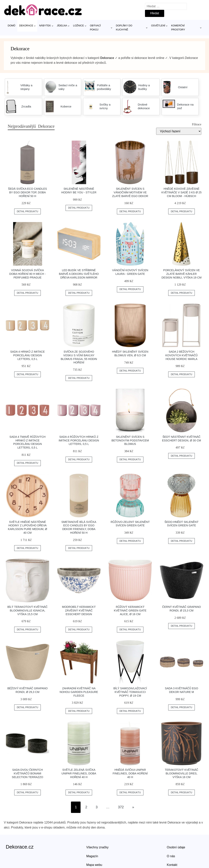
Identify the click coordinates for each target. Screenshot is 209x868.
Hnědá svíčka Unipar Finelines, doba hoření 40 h (130, 773)
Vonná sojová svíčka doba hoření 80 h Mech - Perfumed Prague (27, 274)
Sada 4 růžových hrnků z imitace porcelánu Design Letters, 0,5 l (79, 440)
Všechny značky (97, 847)
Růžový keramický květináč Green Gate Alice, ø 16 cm (130, 610)
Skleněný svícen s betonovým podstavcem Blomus (130, 440)
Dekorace (26, 26)
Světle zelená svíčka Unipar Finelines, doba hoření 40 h (79, 773)
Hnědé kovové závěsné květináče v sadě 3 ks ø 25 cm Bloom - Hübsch (182, 192)
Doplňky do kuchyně (124, 28)
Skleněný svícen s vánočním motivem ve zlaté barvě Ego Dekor (130, 192)
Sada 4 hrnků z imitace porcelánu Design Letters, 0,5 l (27, 355)
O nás (171, 856)
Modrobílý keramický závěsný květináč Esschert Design (79, 610)
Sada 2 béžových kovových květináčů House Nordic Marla (182, 355)
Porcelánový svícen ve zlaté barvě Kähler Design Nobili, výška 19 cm (182, 274)
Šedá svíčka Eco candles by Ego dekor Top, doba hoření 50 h (27, 192)
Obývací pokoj (95, 28)
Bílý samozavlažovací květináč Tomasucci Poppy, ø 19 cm (130, 692)
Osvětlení (158, 26)
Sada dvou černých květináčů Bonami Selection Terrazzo (28, 773)
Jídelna (62, 26)
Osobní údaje (176, 847)
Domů (12, 26)
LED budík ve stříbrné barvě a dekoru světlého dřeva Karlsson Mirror (79, 274)
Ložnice (78, 26)
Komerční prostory (178, 28)
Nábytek (45, 26)
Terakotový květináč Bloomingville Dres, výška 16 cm (182, 773)
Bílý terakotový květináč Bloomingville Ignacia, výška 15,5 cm (28, 610)
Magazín (92, 856)
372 (121, 807)
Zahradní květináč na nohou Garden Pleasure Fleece (79, 692)
